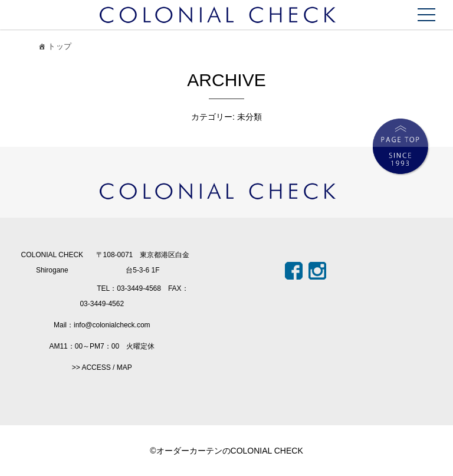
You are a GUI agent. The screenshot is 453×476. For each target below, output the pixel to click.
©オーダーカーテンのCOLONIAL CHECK (226, 451)
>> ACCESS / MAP (102, 367)
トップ (54, 48)
